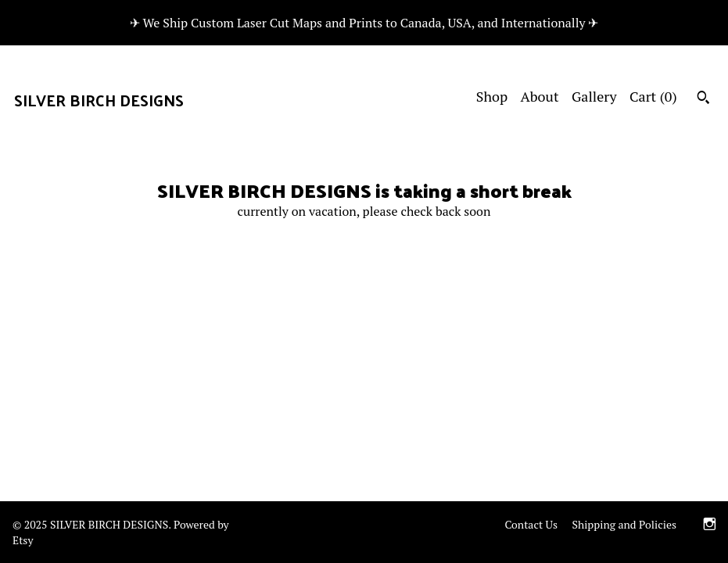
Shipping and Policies (624, 524)
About (540, 96)
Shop (492, 96)
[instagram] (710, 526)
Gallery (594, 96)
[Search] (703, 99)
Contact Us (531, 524)
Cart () (653, 96)
